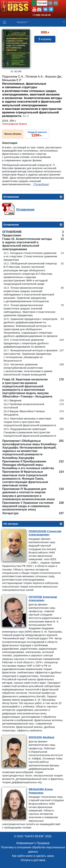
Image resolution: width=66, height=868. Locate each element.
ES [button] (50, 3)
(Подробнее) (41, 184)
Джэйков (41, 737)
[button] (34, 9)
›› (37, 134)
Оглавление (25, 210)
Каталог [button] (22, 22)
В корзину (45, 39)
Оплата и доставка (33, 860)
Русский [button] (42, 3)
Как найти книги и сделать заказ (33, 856)
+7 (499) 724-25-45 (41, 15)
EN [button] (56, 3)
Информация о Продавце (33, 843)
